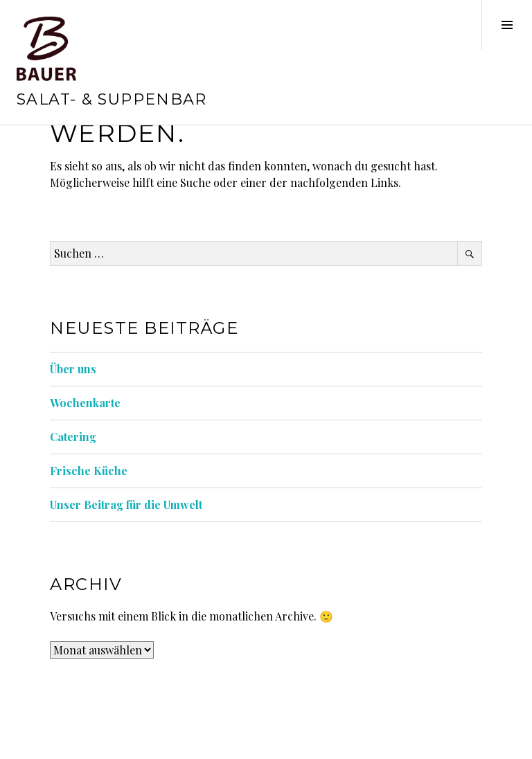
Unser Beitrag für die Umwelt (126, 504)
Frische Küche (89, 471)
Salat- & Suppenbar (112, 99)
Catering (73, 437)
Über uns (73, 369)
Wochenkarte (85, 403)
